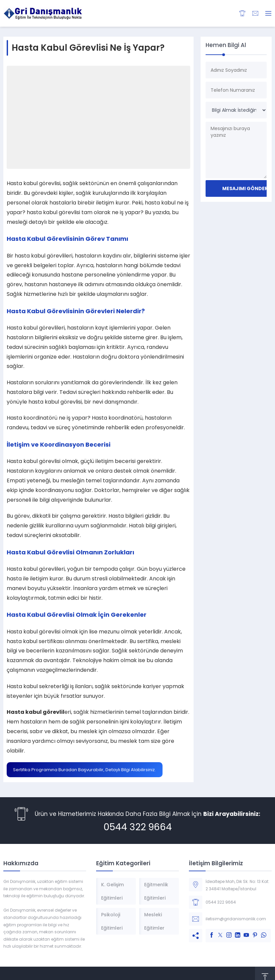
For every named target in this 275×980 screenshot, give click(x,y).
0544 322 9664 (138, 827)
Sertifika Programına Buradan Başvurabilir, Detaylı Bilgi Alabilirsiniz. (84, 770)
